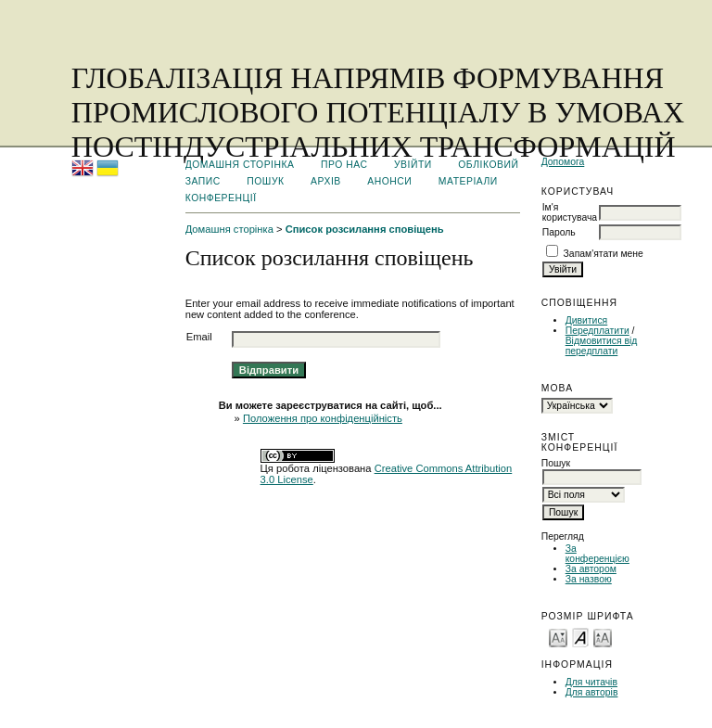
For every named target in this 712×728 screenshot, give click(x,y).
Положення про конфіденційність (323, 418)
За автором (591, 569)
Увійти (413, 165)
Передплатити (598, 331)
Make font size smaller (558, 637)
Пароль (559, 232)
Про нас (344, 165)
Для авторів (592, 692)
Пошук (265, 181)
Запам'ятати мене (604, 254)
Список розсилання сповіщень (365, 229)
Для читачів (591, 682)
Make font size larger (603, 637)
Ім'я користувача (570, 212)
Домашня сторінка (240, 165)
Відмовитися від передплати (602, 346)
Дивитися (587, 320)
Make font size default (580, 637)
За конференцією (598, 554)
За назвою (589, 579)
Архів (326, 181)
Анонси (389, 181)
